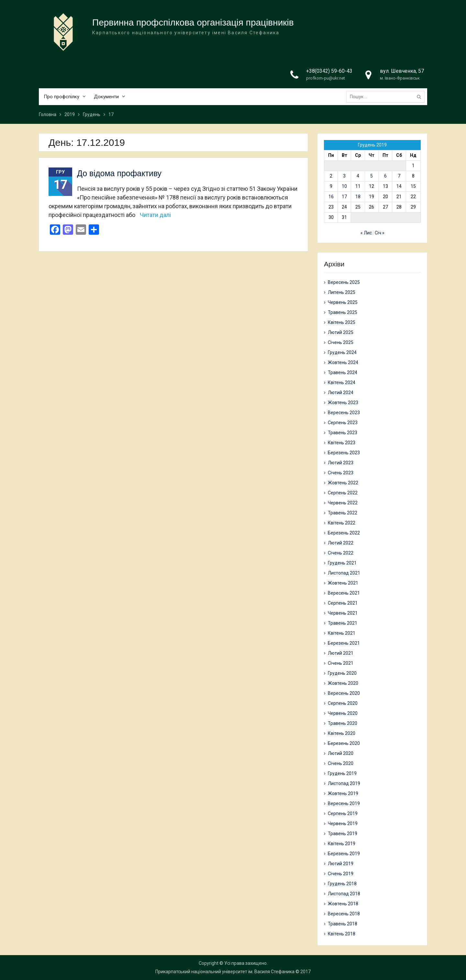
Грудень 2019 (342, 773)
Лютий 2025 (341, 332)
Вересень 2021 (344, 593)
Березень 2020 (344, 743)
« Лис (366, 233)
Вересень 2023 (344, 413)
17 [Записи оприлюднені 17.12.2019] (344, 197)
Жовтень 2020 (343, 683)
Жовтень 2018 (343, 904)
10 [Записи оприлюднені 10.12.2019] (344, 186)
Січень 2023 (341, 473)
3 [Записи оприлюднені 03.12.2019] (344, 176)
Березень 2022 (344, 533)
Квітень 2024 (342, 382)
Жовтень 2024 (343, 362)
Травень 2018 (343, 924)
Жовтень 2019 (343, 793)
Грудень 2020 (342, 673)
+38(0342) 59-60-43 (329, 71)
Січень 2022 (341, 553)
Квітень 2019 (342, 844)
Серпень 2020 (343, 703)
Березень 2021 (344, 643)
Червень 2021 (343, 613)
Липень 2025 (342, 292)
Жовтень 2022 (343, 483)
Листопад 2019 (344, 783)
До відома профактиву (119, 173)
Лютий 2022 (341, 543)
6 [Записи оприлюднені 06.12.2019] (385, 176)
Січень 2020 (341, 763)
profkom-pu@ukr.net (326, 78)
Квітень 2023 (342, 443)
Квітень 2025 (342, 322)
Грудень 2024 (342, 352)
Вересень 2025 (344, 282)
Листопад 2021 (344, 573)
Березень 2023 (344, 453)
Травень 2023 (343, 433)
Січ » (380, 233)
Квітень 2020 (342, 733)
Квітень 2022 (342, 523)
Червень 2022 (343, 503)
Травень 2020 (343, 723)
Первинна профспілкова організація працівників (193, 23)
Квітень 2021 (342, 633)
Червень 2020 (343, 713)
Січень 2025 (341, 342)
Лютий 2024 (341, 393)
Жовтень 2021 (343, 583)
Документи (106, 97)
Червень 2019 (343, 824)
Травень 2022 (343, 513)
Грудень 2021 (342, 563)
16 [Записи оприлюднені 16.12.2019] (331, 197)
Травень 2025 (343, 312)
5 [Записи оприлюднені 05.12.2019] (372, 176)
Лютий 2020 (341, 753)
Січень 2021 (341, 663)
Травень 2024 (343, 372)
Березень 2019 (344, 854)
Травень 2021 (343, 623)
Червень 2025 (343, 302)
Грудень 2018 (342, 884)
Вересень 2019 (344, 803)
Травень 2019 (343, 834)
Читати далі (155, 215)
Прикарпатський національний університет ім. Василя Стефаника (225, 972)
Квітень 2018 (342, 934)
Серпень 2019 (343, 813)
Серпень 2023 (343, 423)
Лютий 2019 (341, 864)
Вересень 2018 (344, 914)
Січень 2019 (341, 874)
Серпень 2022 (343, 493)
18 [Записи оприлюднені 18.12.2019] (358, 197)
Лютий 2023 (341, 463)
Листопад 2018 (344, 894)
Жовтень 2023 (343, 403)
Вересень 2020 (344, 693)
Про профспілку (61, 97)
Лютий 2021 (341, 653)
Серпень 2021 (343, 603)
